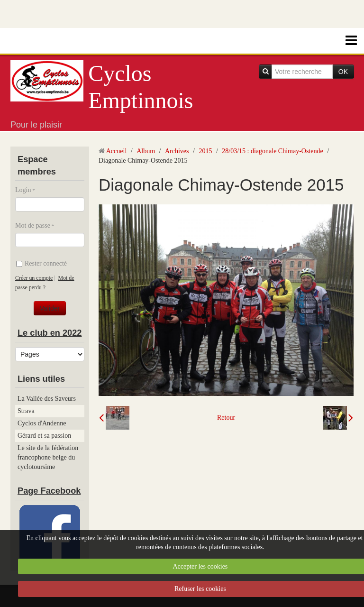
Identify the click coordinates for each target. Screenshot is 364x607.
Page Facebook (49, 491)
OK (343, 72)
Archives (177, 151)
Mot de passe (33, 225)
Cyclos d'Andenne (42, 423)
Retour (226, 418)
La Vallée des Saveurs (47, 399)
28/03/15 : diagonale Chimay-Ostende (272, 151)
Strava (26, 411)
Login (23, 190)
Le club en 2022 (50, 333)
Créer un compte (34, 278)
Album (146, 151)
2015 (205, 151)
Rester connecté (41, 263)
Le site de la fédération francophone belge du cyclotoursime (48, 457)
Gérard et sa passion (44, 436)
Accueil (117, 151)
